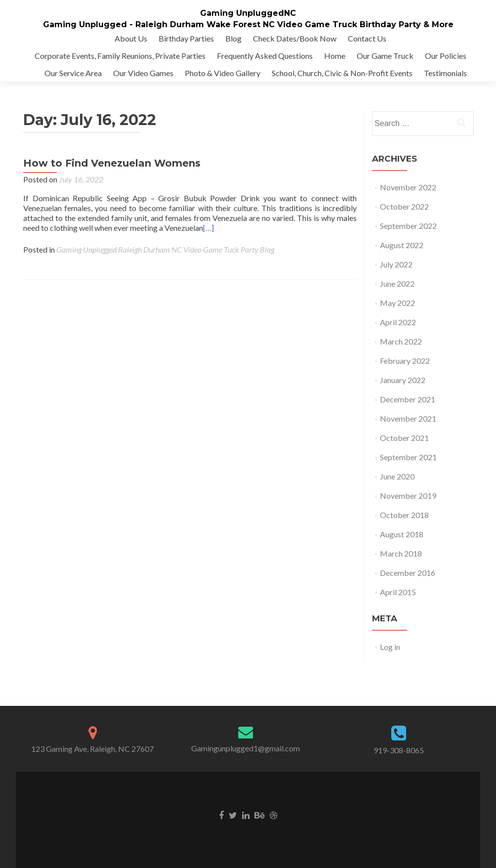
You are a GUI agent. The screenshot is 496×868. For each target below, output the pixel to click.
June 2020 (397, 476)
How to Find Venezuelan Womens (112, 163)
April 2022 (398, 322)
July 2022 (396, 264)
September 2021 (408, 457)
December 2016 (408, 573)
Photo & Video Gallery (223, 73)
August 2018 (402, 534)
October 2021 (404, 438)
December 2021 (408, 399)
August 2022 (402, 245)
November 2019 (408, 496)
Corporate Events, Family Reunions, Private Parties (120, 56)
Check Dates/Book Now (295, 38)
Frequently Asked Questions (265, 56)
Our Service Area (73, 73)
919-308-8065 (399, 750)
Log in (390, 647)
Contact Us (367, 38)
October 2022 (404, 206)
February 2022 (405, 361)
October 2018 (404, 515)
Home (335, 56)
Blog (233, 38)
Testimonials (445, 73)
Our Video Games (143, 73)
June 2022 (397, 283)
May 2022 (397, 303)
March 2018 (401, 553)
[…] (208, 228)
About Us (131, 38)
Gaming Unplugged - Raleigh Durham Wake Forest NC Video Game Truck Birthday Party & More (248, 24)
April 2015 (398, 592)
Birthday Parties (186, 38)
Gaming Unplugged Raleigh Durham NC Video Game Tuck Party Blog (165, 249)
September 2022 (408, 226)
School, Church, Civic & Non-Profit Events (342, 73)
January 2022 (403, 380)
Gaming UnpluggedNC (248, 13)
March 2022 (401, 341)
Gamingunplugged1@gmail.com (246, 748)
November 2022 (408, 187)
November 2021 (408, 418)
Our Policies (446, 56)
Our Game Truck (385, 56)
